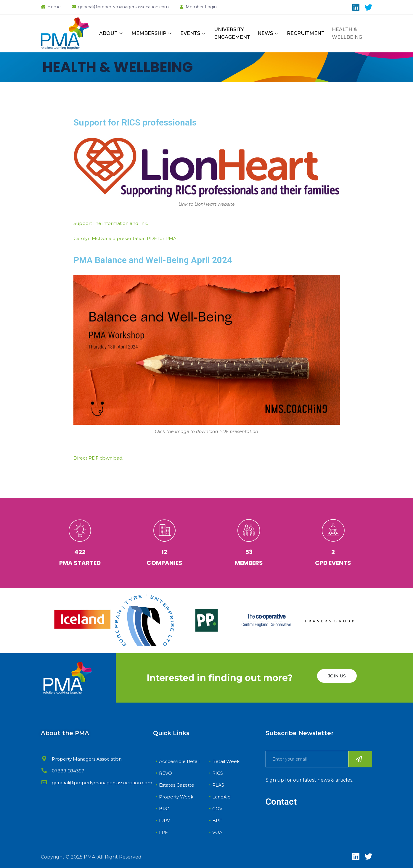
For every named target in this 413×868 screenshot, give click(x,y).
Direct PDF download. (98, 458)
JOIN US (337, 676)
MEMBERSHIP (152, 33)
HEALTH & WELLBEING (347, 33)
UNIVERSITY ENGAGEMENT (232, 33)
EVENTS (193, 33)
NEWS (269, 33)
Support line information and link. (111, 223)
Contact (281, 802)
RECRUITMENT (306, 33)
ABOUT (112, 33)
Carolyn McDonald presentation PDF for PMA (125, 238)
